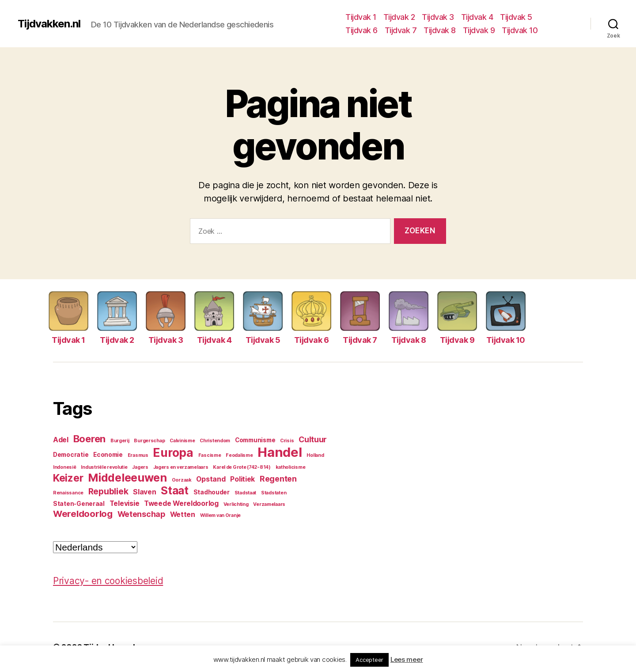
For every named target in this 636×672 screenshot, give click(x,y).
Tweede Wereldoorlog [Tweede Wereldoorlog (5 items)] (181, 503)
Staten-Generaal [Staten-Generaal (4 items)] (79, 504)
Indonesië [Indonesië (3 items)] (65, 467)
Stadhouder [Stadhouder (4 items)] (212, 492)
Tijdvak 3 (438, 17)
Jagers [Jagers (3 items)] (140, 467)
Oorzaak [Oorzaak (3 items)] (182, 480)
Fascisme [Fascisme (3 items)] (210, 455)
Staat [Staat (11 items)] (175, 491)
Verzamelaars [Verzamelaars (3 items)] (269, 504)
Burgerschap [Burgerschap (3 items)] (149, 441)
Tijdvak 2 (399, 17)
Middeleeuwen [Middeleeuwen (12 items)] (127, 478)
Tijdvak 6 (362, 30)
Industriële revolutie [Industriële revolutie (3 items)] (104, 467)
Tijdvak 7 (401, 30)
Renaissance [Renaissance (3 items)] (68, 493)
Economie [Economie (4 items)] (108, 455)
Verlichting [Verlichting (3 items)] (236, 504)
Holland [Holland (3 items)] (315, 455)
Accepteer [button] (369, 660)
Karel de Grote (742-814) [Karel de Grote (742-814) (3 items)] (242, 467)
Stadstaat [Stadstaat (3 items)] (246, 493)
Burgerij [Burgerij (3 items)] (120, 441)
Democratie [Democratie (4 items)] (71, 455)
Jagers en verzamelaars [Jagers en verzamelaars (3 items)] (181, 467)
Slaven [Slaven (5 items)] (144, 492)
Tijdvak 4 (477, 17)
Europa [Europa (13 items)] (173, 453)
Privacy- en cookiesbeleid (108, 581)
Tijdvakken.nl (49, 24)
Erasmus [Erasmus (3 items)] (138, 455)
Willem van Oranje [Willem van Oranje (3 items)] (220, 515)
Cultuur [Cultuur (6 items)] (313, 439)
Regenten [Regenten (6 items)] (278, 479)
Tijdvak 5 (516, 17)
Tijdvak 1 (361, 17)
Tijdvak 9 (479, 30)
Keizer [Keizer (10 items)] (68, 478)
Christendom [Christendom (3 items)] (215, 441)
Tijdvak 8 (440, 30)
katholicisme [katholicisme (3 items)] (291, 467)
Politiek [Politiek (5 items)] (242, 479)
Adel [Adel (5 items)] (61, 440)
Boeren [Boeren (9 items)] (89, 439)
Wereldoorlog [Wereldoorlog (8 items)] (83, 514)
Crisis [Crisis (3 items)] (287, 441)
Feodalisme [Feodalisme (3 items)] (239, 455)
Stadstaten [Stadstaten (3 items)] (274, 493)
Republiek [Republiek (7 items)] (108, 491)
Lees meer (407, 659)
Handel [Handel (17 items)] (280, 452)
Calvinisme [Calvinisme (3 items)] (182, 441)
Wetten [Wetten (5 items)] (183, 514)
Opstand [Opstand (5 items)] (211, 479)
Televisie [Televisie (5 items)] (125, 503)
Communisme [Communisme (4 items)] (255, 440)
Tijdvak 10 (520, 30)
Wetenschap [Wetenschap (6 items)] (141, 514)
